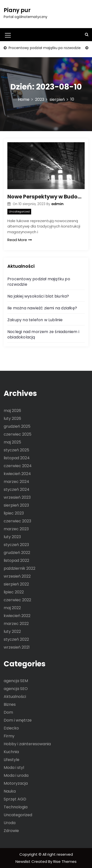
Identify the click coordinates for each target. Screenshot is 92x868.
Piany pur (17, 10)
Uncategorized (19, 212)
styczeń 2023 (16, 545)
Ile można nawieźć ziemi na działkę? (42, 308)
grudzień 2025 (17, 426)
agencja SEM (16, 681)
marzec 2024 (16, 482)
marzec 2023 (16, 529)
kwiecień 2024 (17, 474)
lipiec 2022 (14, 592)
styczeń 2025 (16, 450)
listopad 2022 (16, 560)
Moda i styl (14, 768)
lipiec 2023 (14, 513)
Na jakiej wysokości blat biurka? (38, 296)
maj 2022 (12, 608)
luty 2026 (12, 418)
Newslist (23, 861)
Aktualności (15, 697)
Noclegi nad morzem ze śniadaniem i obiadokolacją (43, 334)
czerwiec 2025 (18, 434)
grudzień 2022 (17, 553)
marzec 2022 (16, 624)
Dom (8, 712)
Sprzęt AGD (15, 799)
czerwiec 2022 (17, 600)
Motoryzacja (16, 783)
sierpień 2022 (16, 584)
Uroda (10, 823)
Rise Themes (65, 861)
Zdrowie (11, 831)
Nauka (10, 791)
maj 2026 (12, 411)
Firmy (9, 736)
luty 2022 (12, 631)
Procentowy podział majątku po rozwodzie (44, 48)
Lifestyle (12, 760)
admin (57, 204)
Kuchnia (11, 752)
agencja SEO (16, 689)
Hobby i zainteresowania (27, 744)
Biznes (10, 704)
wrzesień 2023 (17, 497)
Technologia (16, 807)
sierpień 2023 (16, 505)
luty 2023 (12, 537)
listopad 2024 (17, 458)
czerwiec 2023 (17, 521)
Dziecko (11, 728)
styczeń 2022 (16, 639)
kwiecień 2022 (17, 616)
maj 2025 (12, 442)
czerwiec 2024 (18, 466)
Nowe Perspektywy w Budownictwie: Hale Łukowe (46, 197)
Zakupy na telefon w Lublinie (35, 320)
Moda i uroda (16, 775)
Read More (20, 240)
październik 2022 (20, 568)
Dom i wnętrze (18, 720)
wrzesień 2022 (17, 576)
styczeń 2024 (17, 489)
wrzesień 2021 (17, 647)
